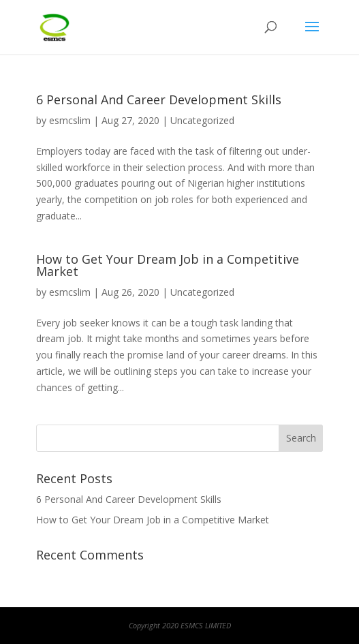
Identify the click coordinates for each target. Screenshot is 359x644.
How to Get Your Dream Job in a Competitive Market (168, 265)
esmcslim (70, 120)
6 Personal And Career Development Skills (159, 99)
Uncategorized (202, 120)
